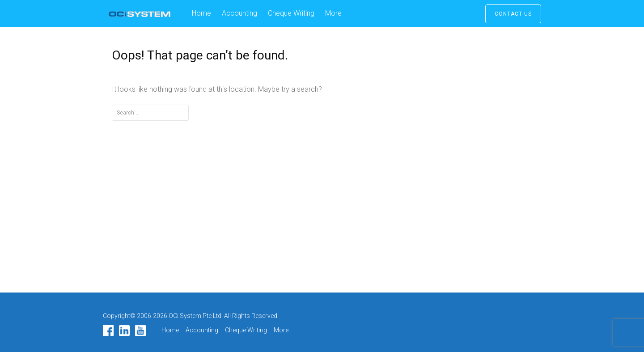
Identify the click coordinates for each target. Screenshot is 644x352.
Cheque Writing (291, 13)
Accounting (239, 13)
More (333, 13)
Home (201, 13)
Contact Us (513, 14)
